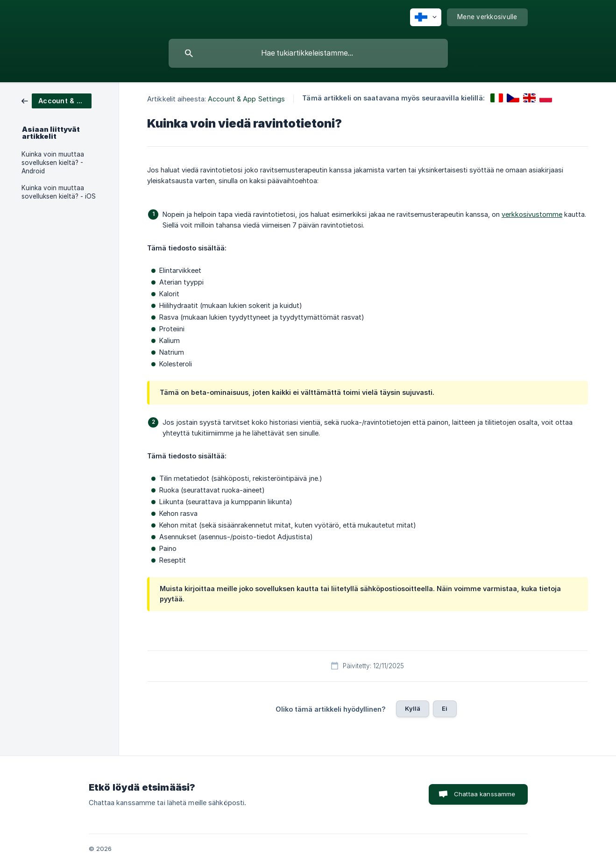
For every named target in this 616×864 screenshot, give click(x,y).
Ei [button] (445, 708)
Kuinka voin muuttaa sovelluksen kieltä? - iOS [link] (59, 192)
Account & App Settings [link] (246, 99)
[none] (426, 17)
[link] (57, 100)
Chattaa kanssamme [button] (485, 794)
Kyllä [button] (413, 708)
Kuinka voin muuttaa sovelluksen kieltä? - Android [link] (53, 163)
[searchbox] (308, 53)
